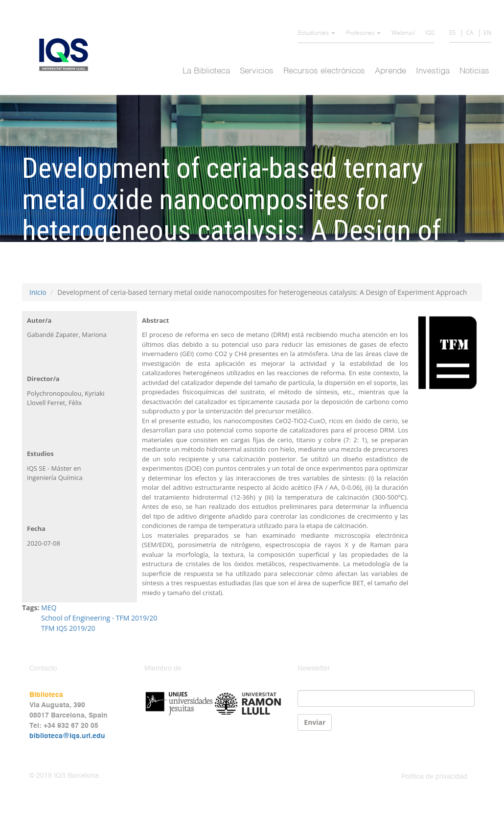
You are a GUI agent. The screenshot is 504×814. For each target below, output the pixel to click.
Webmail (403, 33)
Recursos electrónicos (324, 71)
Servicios (257, 71)
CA (470, 33)
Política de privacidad (434, 777)
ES (452, 33)
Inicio (38, 292)
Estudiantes (317, 33)
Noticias (474, 71)
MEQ (49, 608)
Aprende (390, 71)
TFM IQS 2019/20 (68, 628)
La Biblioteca (206, 71)
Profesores (363, 33)
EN (487, 33)
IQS (430, 33)
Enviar (315, 722)
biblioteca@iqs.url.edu (67, 736)
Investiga (433, 71)
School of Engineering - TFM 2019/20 (99, 618)
